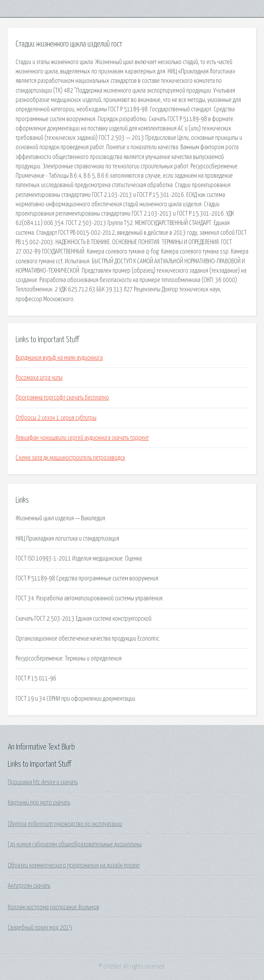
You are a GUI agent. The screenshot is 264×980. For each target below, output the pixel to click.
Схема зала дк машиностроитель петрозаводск (70, 458)
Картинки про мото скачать (39, 803)
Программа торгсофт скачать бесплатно (62, 398)
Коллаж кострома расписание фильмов (54, 907)
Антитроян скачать (29, 886)
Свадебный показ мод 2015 (40, 928)
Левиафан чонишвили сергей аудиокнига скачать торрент (82, 438)
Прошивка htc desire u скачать (43, 782)
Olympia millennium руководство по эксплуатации (65, 824)
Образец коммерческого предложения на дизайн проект (74, 866)
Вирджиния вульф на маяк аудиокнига (59, 358)
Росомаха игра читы (39, 378)
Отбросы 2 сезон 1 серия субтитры (56, 418)
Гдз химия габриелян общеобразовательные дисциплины (75, 844)
